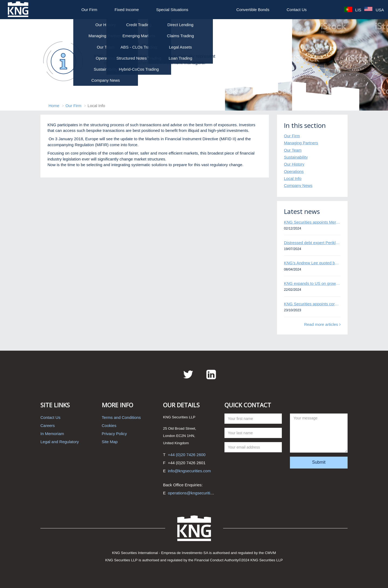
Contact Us (297, 10)
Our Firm (89, 10)
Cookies (109, 425)
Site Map (110, 442)
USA (374, 10)
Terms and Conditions (121, 417)
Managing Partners (301, 143)
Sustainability (296, 157)
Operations (294, 171)
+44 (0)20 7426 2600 (187, 455)
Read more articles (322, 324)
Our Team (293, 150)
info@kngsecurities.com (189, 471)
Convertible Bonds (253, 10)
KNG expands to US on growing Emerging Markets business (312, 283)
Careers (48, 425)
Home (54, 106)
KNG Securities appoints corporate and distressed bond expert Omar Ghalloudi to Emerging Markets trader (312, 304)
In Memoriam (52, 434)
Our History (294, 164)
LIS (353, 10)
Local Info (293, 178)
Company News (298, 185)
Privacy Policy (114, 434)
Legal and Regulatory (60, 442)
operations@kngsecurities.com (195, 493)
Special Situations (172, 10)
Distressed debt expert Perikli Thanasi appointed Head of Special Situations (312, 243)
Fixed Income (127, 10)
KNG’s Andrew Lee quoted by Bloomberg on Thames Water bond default (312, 263)
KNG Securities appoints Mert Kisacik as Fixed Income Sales (312, 222)
